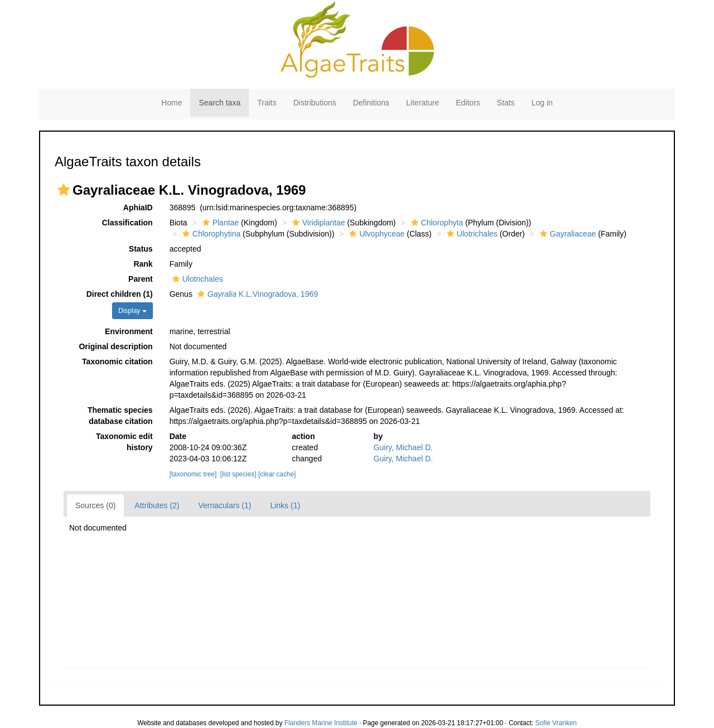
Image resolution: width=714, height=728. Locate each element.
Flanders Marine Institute (321, 723)
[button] (64, 190)
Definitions (371, 103)
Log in (542, 103)
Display (132, 311)
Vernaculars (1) (225, 505)
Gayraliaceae (567, 234)
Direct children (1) (120, 294)
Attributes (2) (157, 505)
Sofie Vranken (556, 723)
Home (172, 103)
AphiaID (138, 208)
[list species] (238, 474)
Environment (129, 331)
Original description (115, 346)
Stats (506, 103)
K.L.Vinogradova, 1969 (256, 294)
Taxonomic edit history (124, 442)
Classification (127, 223)
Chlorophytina (210, 234)
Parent (141, 279)
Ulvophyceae (375, 234)
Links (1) (285, 505)
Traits (267, 103)
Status (141, 249)
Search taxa (219, 103)
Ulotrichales (471, 234)
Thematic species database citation (120, 416)
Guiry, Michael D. (403, 447)
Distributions (315, 103)
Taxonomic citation (117, 361)
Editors (468, 103)
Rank (143, 264)
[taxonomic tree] (193, 474)
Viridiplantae (317, 223)
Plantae (219, 223)
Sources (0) (95, 505)
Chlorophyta (436, 223)
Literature (423, 103)
